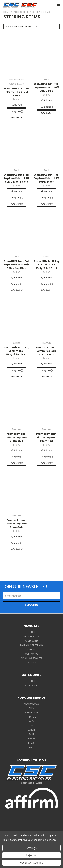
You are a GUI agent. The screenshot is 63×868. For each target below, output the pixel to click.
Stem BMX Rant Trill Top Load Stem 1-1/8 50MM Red (46, 87)
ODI (32, 726)
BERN (32, 708)
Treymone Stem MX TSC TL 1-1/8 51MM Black (17, 92)
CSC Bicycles (32, 704)
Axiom (32, 721)
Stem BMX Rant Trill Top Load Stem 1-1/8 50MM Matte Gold (17, 178)
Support (32, 649)
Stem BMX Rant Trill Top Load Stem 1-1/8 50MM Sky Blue (17, 265)
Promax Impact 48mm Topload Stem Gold (16, 524)
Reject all (32, 855)
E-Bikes (32, 632)
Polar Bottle (32, 712)
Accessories (32, 641)
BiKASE (32, 743)
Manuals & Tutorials (32, 645)
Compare (17, 111)
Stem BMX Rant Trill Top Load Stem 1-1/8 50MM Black (46, 178)
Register (37, 658)
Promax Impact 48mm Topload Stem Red (46, 437)
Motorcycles (32, 636)
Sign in (25, 658)
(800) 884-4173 (32, 783)
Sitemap (32, 663)
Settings (32, 848)
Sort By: (9, 26)
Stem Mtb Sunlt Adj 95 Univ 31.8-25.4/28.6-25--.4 (17, 351)
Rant (32, 734)
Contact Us (32, 654)
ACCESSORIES (32, 685)
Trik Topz (32, 717)
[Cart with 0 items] (45, 4)
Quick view (17, 105)
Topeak (32, 739)
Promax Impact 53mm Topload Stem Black (46, 351)
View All (32, 747)
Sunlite (32, 730)
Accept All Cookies (32, 863)
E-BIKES (32, 681)
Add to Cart (17, 118)
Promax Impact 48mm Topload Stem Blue (16, 437)
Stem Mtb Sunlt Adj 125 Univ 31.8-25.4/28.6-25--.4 (46, 265)
